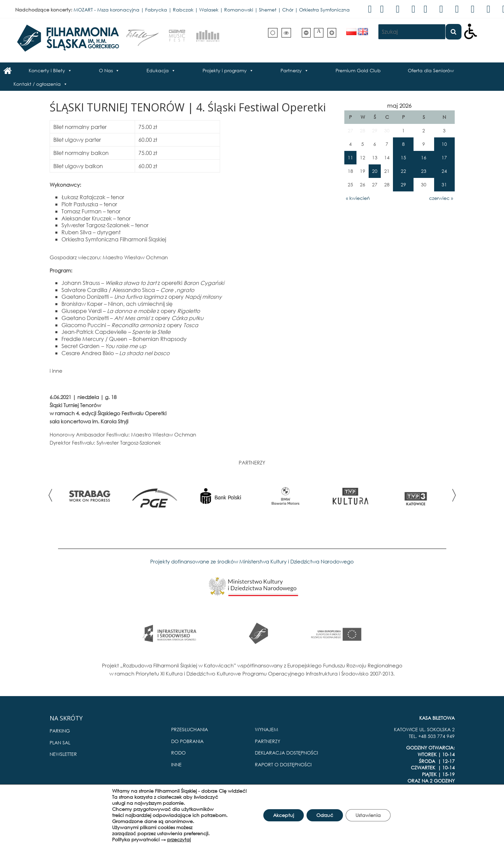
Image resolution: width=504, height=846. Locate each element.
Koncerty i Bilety (47, 70)
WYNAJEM (267, 729)
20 (375, 171)
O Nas (106, 70)
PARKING (60, 731)
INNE (176, 764)
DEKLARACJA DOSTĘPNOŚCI (286, 753)
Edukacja (158, 70)
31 (444, 184)
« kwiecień (358, 198)
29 (403, 184)
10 (444, 144)
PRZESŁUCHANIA (190, 729)
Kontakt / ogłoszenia (37, 84)
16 (424, 157)
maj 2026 (399, 105)
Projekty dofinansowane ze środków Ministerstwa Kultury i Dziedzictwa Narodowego (252, 561)
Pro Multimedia (437, 811)
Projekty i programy (225, 70)
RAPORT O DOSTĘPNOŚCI (283, 764)
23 (424, 171)
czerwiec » (441, 198)
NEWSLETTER (63, 754)
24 (444, 171)
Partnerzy (291, 70)
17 (444, 157)
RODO (178, 753)
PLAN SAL (60, 743)
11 (350, 157)
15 (403, 157)
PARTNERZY (268, 741)
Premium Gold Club (358, 70)
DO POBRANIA (187, 741)
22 (403, 171)
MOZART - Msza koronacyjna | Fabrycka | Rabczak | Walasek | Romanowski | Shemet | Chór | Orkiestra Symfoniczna (212, 10)
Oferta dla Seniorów (431, 70)
